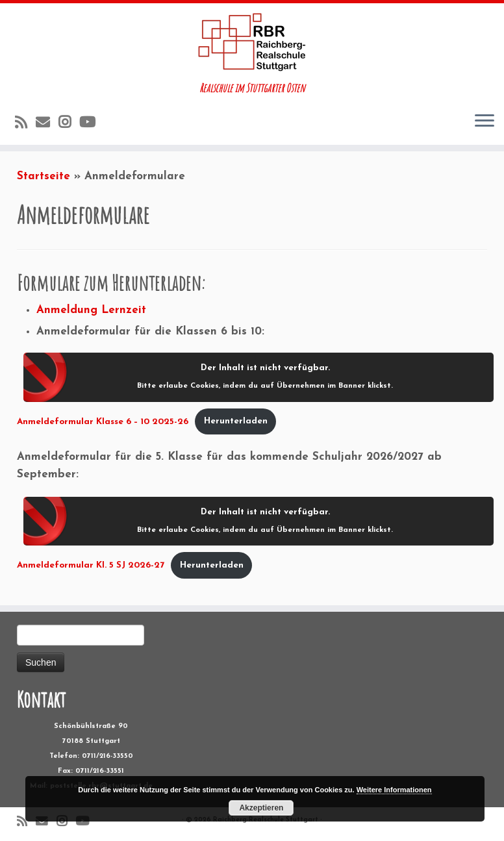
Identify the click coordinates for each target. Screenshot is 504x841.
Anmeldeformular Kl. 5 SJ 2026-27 (91, 565)
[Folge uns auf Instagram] (69, 124)
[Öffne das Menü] (485, 121)
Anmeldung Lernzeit (91, 310)
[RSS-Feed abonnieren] (25, 124)
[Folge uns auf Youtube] (92, 124)
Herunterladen (236, 421)
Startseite (44, 176)
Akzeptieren (261, 808)
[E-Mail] (47, 124)
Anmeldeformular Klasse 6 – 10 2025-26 (103, 421)
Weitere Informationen (394, 790)
